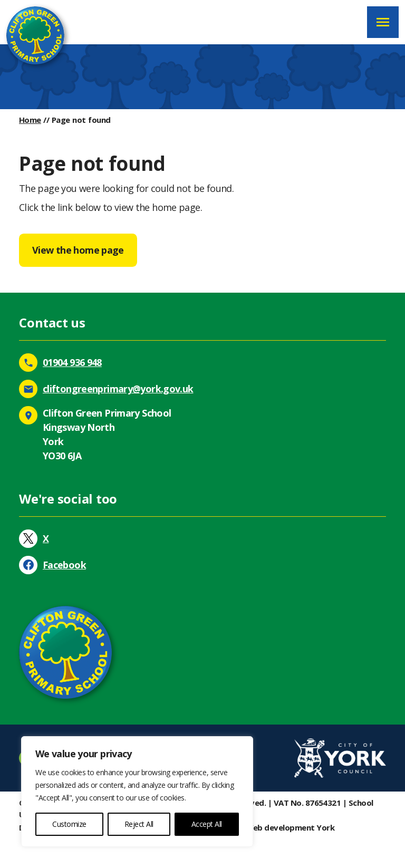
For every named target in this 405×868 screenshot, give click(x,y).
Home (30, 120)
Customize (69, 824)
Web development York (290, 827)
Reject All (139, 824)
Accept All (207, 824)
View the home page (78, 250)
